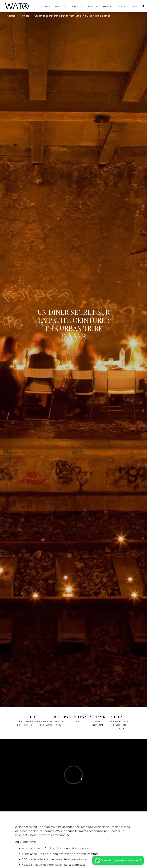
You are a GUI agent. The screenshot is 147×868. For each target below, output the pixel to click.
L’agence (44, 6)
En (135, 6)
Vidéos (108, 6)
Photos (93, 6)
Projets (78, 6)
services (61, 6)
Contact (123, 6)
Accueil (11, 16)
